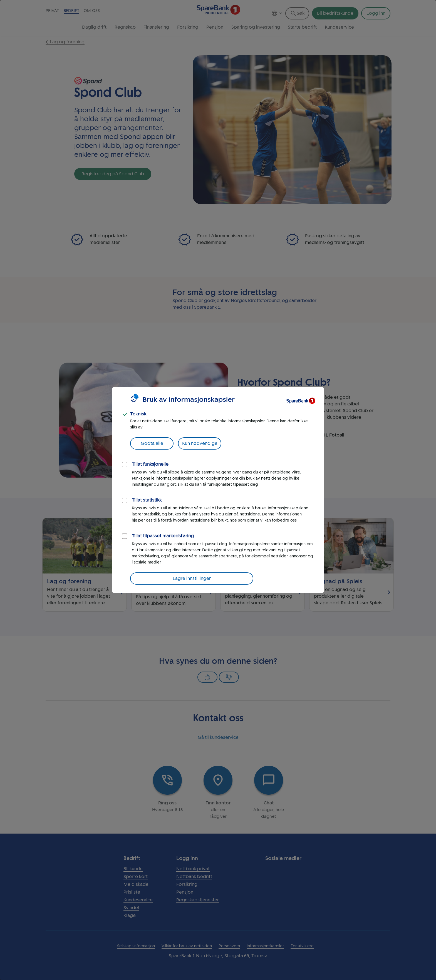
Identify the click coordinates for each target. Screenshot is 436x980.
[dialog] (218, 490)
